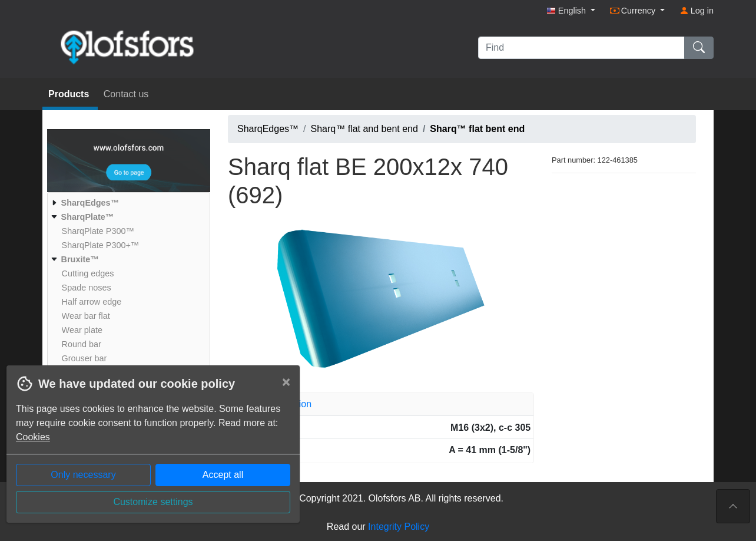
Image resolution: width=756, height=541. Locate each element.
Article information (274, 404)
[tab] (381, 404)
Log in (697, 11)
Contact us (126, 94)
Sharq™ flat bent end (477, 129)
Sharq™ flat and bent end (364, 129)
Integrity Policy (399, 527)
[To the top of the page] (733, 506)
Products (70, 94)
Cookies (33, 437)
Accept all (223, 475)
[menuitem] (127, 203)
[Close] (286, 382)
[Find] (581, 48)
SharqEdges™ (268, 129)
